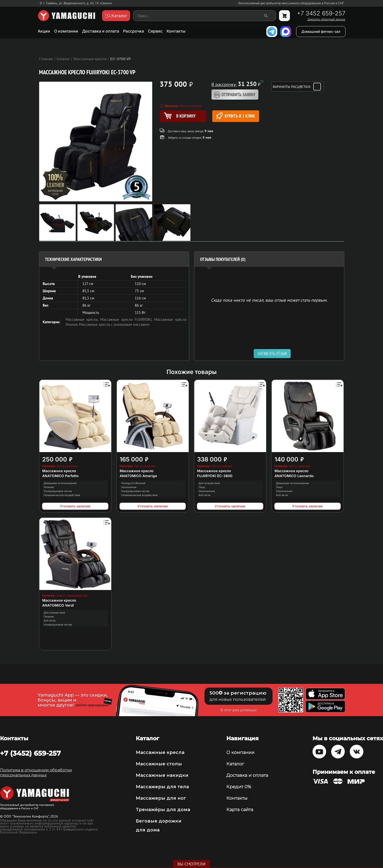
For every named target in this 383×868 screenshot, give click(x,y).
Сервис (155, 31)
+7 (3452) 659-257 (30, 753)
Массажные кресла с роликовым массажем (114, 324)
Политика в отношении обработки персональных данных (36, 772)
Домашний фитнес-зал (321, 31)
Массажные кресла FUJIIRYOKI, (127, 319)
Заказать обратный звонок (326, 19)
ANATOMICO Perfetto (60, 476)
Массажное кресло (59, 471)
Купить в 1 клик (235, 116)
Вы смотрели (191, 864)
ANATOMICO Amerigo (138, 476)
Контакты (176, 31)
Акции (44, 31)
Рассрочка (134, 31)
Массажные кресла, (83, 319)
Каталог (235, 764)
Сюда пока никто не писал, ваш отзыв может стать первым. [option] (269, 300)
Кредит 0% (239, 787)
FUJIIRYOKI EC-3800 (215, 476)
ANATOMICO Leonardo (294, 476)
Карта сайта (240, 810)
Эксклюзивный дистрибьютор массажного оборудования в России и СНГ (291, 3)
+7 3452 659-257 (321, 13)
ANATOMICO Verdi (58, 605)
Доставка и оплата (101, 31)
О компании (66, 31)
